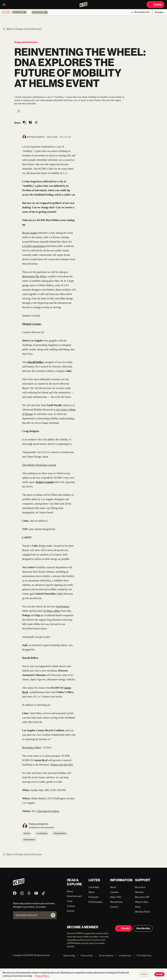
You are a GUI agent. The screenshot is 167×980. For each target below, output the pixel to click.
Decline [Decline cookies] (144, 974)
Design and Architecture (26, 42)
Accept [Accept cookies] (159, 974)
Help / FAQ (116, 897)
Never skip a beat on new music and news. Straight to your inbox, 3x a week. (34, 905)
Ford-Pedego (63, 606)
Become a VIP (142, 897)
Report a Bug (69, 956)
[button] (19, 12)
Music (92, 892)
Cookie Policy (123, 956)
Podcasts (93, 897)
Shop (138, 907)
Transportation (60, 833)
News (70, 891)
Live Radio (94, 887)
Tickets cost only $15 (62, 765)
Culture (27, 833)
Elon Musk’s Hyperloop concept (39, 465)
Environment (29, 840)
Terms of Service (104, 956)
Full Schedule (95, 902)
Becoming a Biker (32, 747)
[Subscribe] (53, 915)
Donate (155, 5)
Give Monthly (143, 928)
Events (71, 911)
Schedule (159, 12)
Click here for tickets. (48, 811)
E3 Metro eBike (52, 611)
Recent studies (30, 233)
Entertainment (75, 896)
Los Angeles (42, 833)
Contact (114, 907)
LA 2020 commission (34, 246)
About (113, 887)
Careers (114, 892)
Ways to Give (142, 902)
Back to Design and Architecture (22, 29)
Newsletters (116, 902)
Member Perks (142, 912)
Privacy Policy (85, 956)
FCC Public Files (142, 956)
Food (70, 901)
